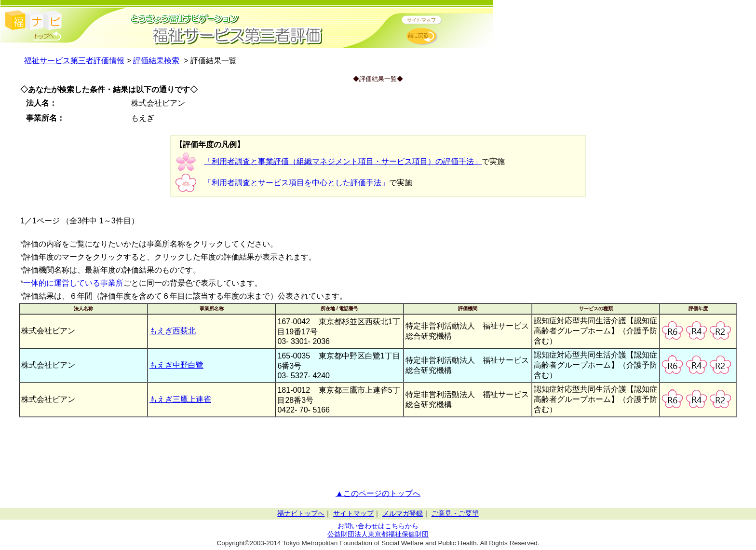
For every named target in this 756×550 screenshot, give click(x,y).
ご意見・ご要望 (455, 514)
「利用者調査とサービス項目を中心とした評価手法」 (297, 183)
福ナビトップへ (301, 514)
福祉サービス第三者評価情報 (74, 61)
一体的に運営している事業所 (73, 283)
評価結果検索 (156, 61)
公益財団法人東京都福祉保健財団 (378, 534)
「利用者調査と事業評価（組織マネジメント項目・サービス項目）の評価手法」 (343, 161)
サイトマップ (353, 514)
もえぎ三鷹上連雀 (180, 399)
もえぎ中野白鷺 (176, 365)
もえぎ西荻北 (173, 331)
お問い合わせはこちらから (378, 526)
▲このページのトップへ (378, 493)
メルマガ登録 (403, 514)
